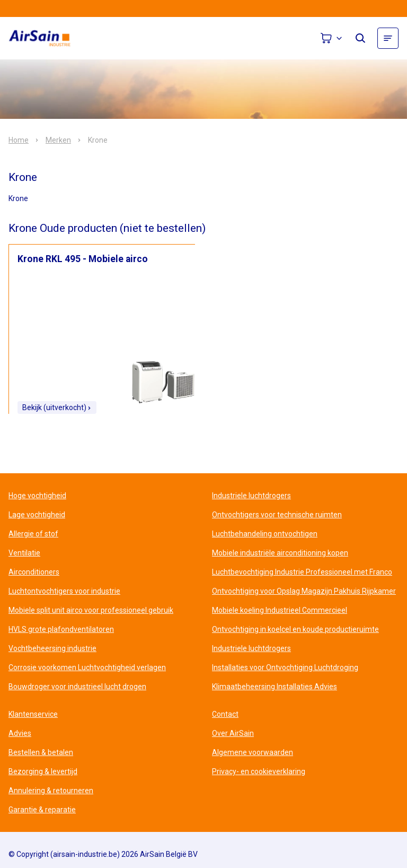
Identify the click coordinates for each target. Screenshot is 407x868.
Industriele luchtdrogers (251, 496)
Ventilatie (24, 553)
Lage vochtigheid (37, 515)
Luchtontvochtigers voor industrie (64, 591)
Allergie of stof (33, 534)
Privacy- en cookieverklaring (259, 771)
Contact (225, 714)
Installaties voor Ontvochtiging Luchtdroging (285, 667)
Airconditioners (34, 572)
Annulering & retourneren (51, 791)
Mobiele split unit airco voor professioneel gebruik (91, 610)
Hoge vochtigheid (37, 496)
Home (19, 140)
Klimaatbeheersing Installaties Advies (275, 687)
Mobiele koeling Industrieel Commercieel (280, 610)
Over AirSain (233, 733)
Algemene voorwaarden (253, 752)
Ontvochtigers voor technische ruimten (277, 515)
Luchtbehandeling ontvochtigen (265, 534)
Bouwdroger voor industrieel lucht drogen (77, 687)
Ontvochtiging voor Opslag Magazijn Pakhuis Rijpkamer (304, 591)
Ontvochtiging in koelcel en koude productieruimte (295, 629)
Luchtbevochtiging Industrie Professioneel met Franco (302, 572)
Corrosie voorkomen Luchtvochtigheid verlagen (87, 667)
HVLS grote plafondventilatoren (61, 629)
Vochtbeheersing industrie (52, 648)
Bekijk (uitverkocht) (57, 407)
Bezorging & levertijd (43, 771)
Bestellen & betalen (41, 752)
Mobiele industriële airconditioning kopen (280, 553)
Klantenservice (33, 714)
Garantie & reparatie (42, 810)
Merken (58, 140)
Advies (20, 733)
